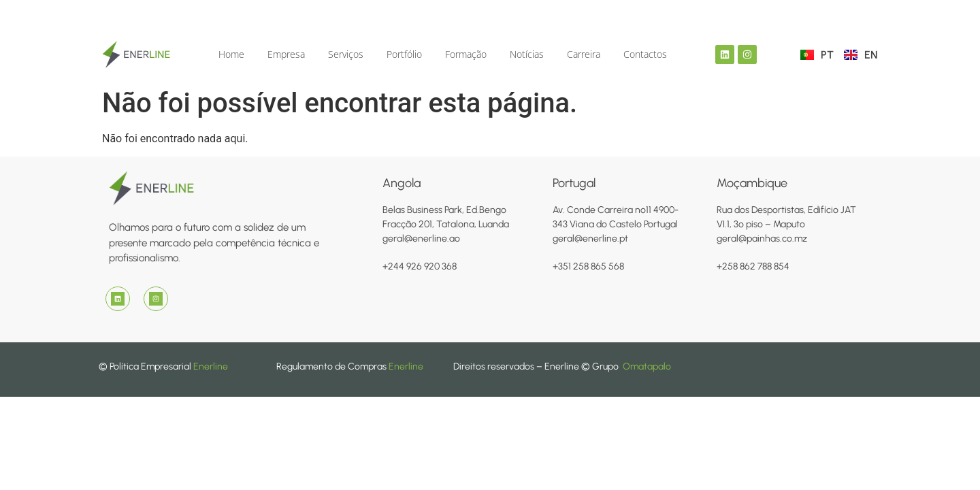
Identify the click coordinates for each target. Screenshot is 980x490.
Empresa (286, 54)
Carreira (584, 54)
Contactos (645, 54)
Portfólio (404, 54)
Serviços (346, 54)
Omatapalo (647, 366)
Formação (466, 54)
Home (231, 54)
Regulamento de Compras (332, 366)
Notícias (527, 54)
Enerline (211, 366)
